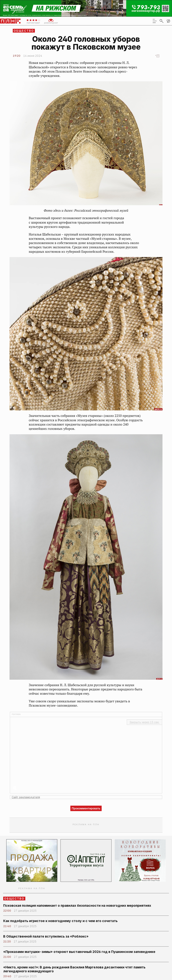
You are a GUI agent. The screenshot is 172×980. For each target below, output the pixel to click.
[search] (161, 21)
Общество (24, 31)
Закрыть (144, 722)
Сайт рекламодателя (26, 797)
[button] (168, 21)
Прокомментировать (86, 808)
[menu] (155, 21)
